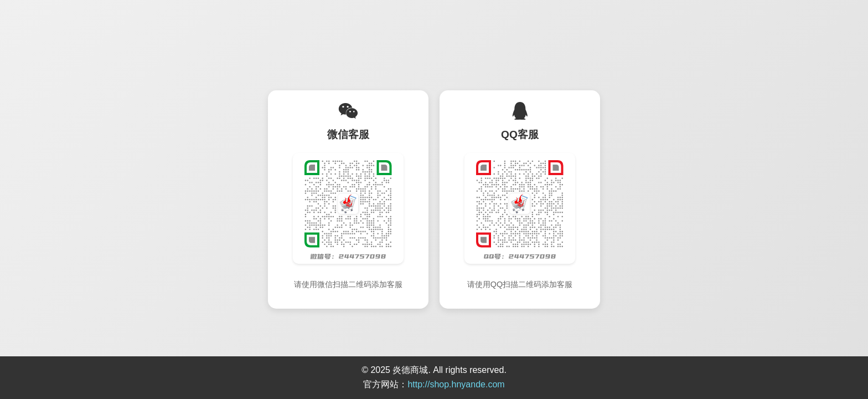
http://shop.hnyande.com (456, 384)
